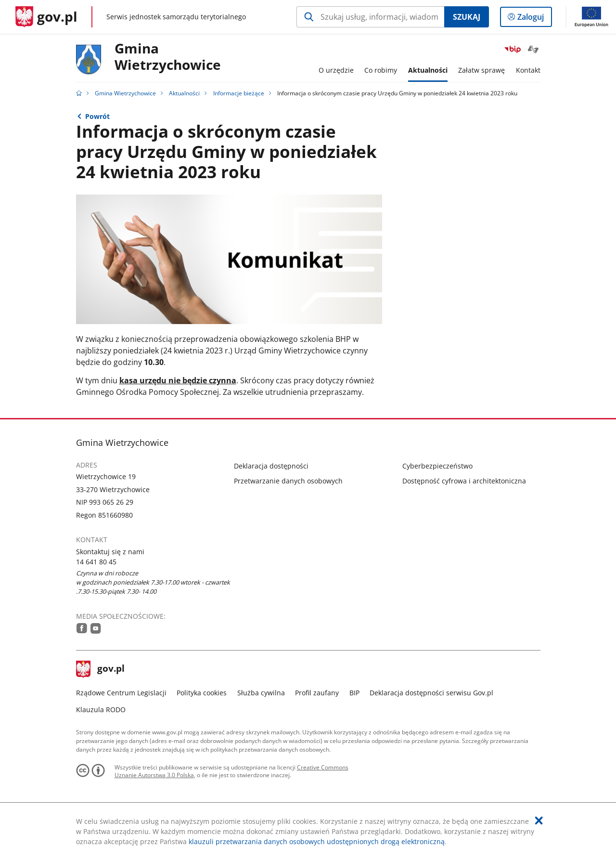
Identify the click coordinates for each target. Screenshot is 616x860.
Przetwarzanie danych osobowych (288, 481)
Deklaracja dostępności (271, 466)
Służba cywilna (261, 693)
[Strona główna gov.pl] (46, 17)
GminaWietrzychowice (168, 57)
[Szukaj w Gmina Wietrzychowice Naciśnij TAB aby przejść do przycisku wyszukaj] (370, 17)
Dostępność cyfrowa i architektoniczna (464, 481)
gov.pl (101, 669)
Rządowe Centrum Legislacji (121, 693)
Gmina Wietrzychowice (125, 93)
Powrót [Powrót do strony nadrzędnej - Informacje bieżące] (97, 116)
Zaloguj (533, 19)
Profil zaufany (317, 693)
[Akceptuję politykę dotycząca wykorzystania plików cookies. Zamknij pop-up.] (539, 821)
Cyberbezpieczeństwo (437, 466)
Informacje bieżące (239, 93)
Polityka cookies (202, 693)
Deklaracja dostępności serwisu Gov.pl (431, 693)
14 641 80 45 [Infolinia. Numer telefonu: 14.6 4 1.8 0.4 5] (96, 562)
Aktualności (184, 93)
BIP (354, 693)
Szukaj (467, 17)
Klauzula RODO (101, 710)
